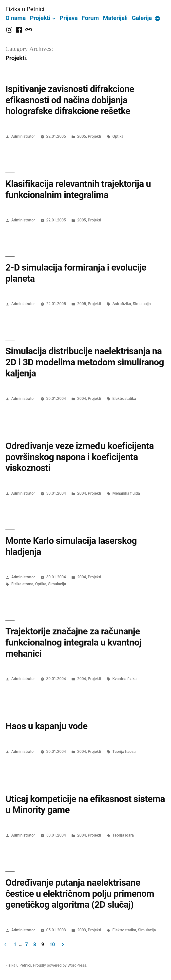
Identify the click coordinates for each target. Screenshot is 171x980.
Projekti (40, 18)
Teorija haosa (124, 752)
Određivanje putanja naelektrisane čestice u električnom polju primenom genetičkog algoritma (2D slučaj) (80, 894)
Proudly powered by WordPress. (60, 965)
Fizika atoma (22, 584)
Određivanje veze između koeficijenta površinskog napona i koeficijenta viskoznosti (80, 457)
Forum (90, 18)
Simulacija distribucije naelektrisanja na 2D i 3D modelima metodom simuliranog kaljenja (85, 362)
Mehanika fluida (126, 493)
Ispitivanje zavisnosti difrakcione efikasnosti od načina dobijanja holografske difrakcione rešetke (70, 100)
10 (52, 945)
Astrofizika (122, 304)
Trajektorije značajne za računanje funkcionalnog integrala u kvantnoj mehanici (73, 642)
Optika (118, 136)
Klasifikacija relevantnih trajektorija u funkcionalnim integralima (78, 189)
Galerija (142, 18)
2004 (82, 399)
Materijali (115, 18)
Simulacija (142, 304)
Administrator (23, 136)
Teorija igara (123, 835)
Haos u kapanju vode (46, 726)
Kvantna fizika (124, 679)
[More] (157, 19)
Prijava (68, 18)
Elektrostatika (124, 399)
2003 (82, 930)
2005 (82, 136)
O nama (16, 18)
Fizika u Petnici (25, 9)
